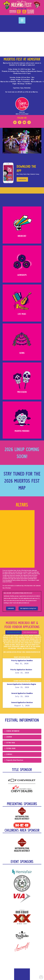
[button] (22, 20)
